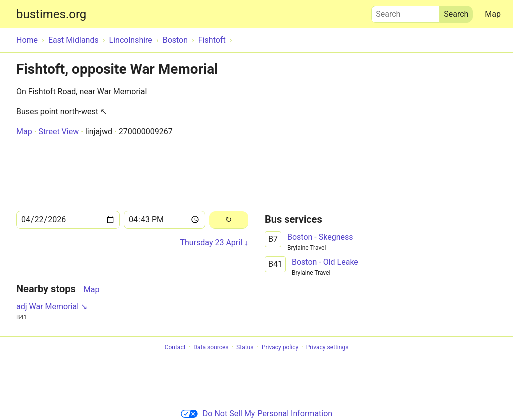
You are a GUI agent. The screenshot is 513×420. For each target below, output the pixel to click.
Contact (175, 347)
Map (493, 14)
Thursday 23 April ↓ (214, 243)
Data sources (211, 347)
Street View (58, 131)
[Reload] (229, 220)
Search (405, 12)
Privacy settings (327, 347)
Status (245, 347)
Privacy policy (280, 347)
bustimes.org (51, 14)
